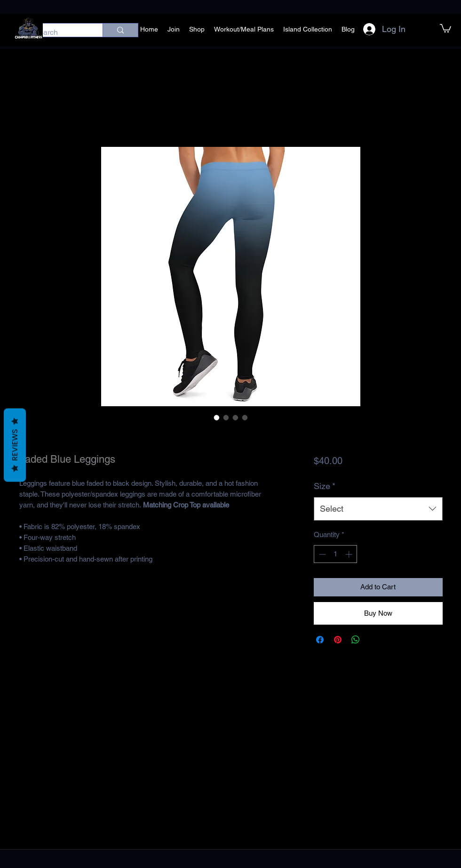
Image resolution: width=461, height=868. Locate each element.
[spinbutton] (336, 554)
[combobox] (378, 509)
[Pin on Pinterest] (338, 640)
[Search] (58, 32)
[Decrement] (322, 554)
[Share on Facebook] (320, 640)
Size (325, 486)
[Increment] (350, 554)
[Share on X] (374, 640)
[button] (445, 28)
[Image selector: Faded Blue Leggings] (217, 418)
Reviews (15, 445)
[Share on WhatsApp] (356, 640)
